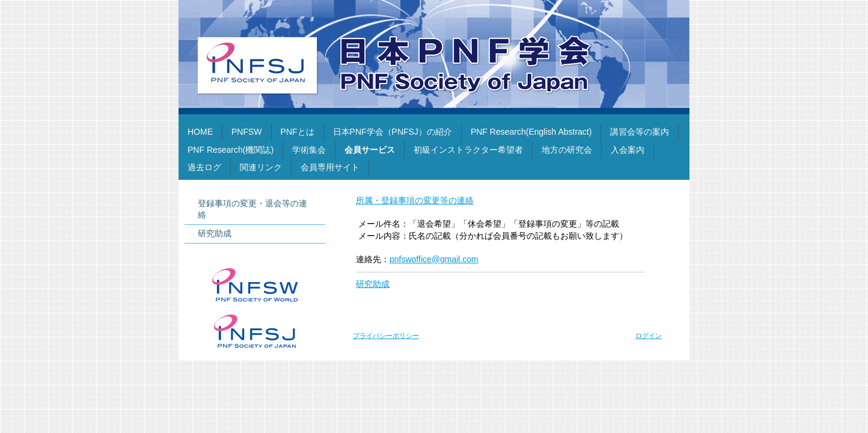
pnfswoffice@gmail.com (434, 259)
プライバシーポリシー (386, 336)
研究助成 (373, 284)
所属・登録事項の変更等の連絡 (415, 200)
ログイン (649, 336)
